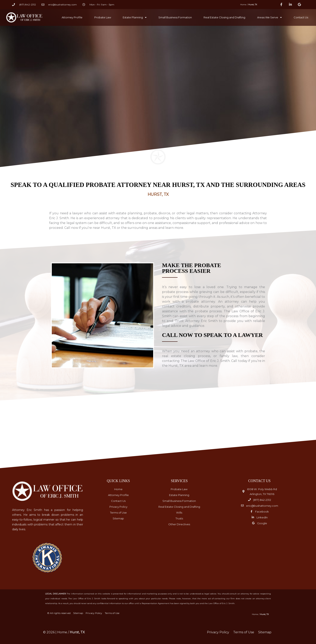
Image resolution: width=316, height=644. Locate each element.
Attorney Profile (72, 17)
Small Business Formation (175, 17)
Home (243, 5)
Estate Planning (135, 17)
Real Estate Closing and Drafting (224, 17)
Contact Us (301, 17)
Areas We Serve (269, 17)
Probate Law (103, 17)
